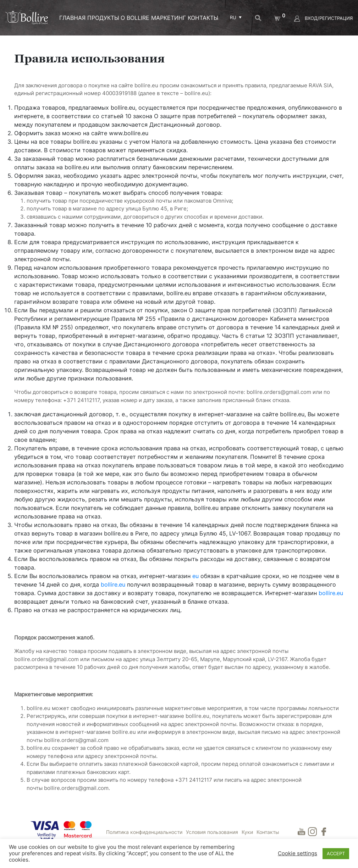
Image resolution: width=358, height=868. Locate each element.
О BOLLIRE (135, 18)
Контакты (203, 18)
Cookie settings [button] (298, 853)
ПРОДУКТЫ (103, 18)
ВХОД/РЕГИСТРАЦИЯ (323, 18)
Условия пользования (212, 832)
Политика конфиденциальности (144, 832)
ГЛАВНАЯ (72, 18)
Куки (247, 832)
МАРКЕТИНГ (169, 18)
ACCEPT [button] (336, 853)
